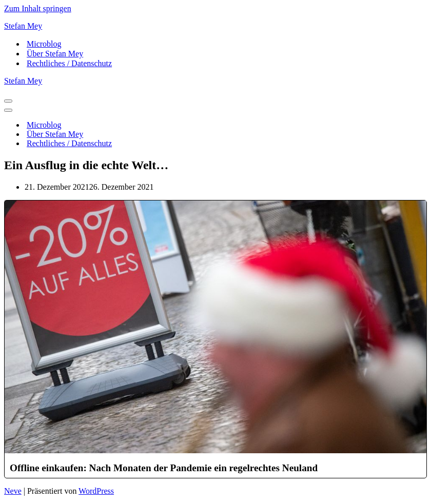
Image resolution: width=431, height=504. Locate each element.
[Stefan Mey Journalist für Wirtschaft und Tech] (215, 26)
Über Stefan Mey (55, 54)
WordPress (96, 491)
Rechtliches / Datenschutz (69, 63)
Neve (13, 491)
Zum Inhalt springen (38, 8)
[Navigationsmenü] (8, 101)
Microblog (44, 44)
